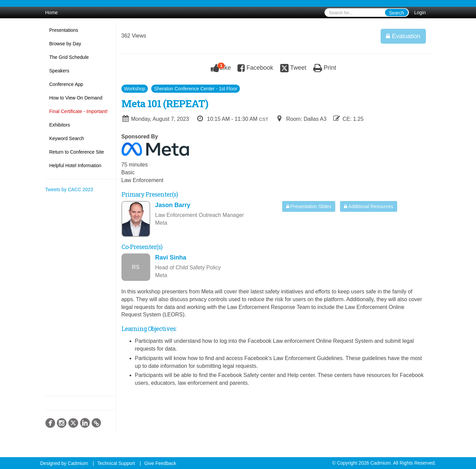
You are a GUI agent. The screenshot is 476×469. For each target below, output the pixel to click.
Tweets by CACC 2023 (69, 189)
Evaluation (403, 36)
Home (52, 13)
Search (396, 13)
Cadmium (78, 463)
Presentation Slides (309, 206)
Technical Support (116, 463)
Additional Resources (368, 206)
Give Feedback (160, 463)
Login (420, 13)
